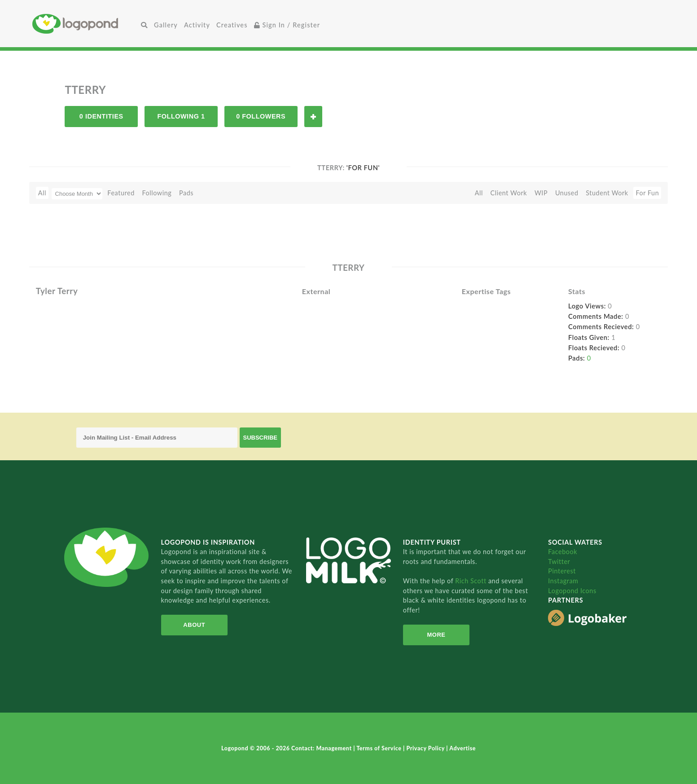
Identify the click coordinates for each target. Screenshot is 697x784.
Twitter (559, 562)
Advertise (462, 748)
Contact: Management (322, 748)
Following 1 (181, 116)
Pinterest (562, 571)
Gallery (166, 25)
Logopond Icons (572, 591)
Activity (197, 25)
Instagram (563, 581)
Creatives (232, 25)
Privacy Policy (427, 748)
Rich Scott (472, 581)
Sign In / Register (287, 25)
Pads (186, 193)
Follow (313, 117)
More (436, 635)
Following (157, 193)
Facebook (563, 552)
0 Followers (261, 116)
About (194, 625)
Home (85, 24)
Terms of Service (380, 748)
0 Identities (101, 116)
